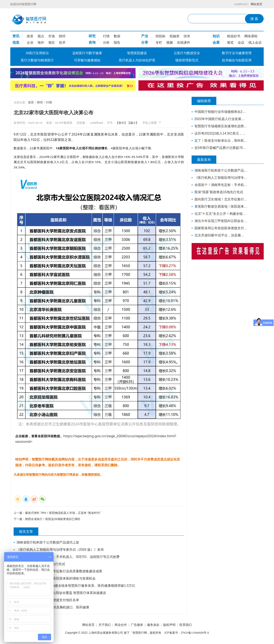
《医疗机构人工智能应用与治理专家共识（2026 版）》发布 (60, 550)
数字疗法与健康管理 (237, 53)
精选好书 (234, 36)
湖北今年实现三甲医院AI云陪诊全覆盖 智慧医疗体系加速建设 (62, 593)
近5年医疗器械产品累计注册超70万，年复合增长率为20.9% (220, 148)
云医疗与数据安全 (187, 53)
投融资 (174, 36)
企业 (30, 43)
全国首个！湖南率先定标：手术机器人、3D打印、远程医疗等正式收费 (68, 557)
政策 (30, 36)
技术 (62, 43)
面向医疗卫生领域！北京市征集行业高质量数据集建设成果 (60, 572)
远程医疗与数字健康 (87, 53)
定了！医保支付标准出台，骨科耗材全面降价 (220, 141)
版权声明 (173, 625)
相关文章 (28, 532)
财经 (62, 36)
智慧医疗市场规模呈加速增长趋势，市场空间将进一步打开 (220, 126)
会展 (216, 43)
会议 (241, 43)
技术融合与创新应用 (237, 60)
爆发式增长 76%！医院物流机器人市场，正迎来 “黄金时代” (63, 513)
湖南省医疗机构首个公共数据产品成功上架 (48, 543)
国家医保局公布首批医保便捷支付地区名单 (48, 600)
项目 (52, 43)
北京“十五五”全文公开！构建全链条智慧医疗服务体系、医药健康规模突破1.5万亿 (76, 586)
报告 (117, 43)
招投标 (160, 36)
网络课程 (251, 36)
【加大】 (125, 123)
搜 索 (254, 19)
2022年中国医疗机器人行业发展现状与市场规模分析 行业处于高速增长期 (220, 119)
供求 (187, 36)
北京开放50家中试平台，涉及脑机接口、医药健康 (53, 608)
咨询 (92, 43)
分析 (106, 43)
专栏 (159, 43)
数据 (117, 36)
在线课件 (184, 43)
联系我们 (191, 625)
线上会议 (255, 43)
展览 (230, 43)
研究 (92, 36)
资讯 (16, 36)
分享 (145, 43)
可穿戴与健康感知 (87, 60)
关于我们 (101, 625)
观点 (41, 36)
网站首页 (256, 4)
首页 (31, 102)
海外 (41, 43)
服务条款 (155, 625)
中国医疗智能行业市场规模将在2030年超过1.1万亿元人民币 (220, 112)
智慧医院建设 (137, 53)
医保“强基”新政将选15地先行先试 (41, 564)
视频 (170, 43)
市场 (52, 36)
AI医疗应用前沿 (37, 53)
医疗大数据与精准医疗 (37, 60)
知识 (216, 36)
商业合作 (119, 625)
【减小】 (137, 123)
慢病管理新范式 (187, 60)
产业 (145, 36)
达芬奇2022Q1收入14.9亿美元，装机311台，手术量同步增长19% (220, 133)
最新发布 (206, 160)
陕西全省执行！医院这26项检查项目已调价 (53, 519)
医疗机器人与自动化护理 (137, 60)
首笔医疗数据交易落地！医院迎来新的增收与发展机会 (56, 579)
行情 (106, 36)
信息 (16, 43)
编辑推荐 (206, 101)
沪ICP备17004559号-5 (195, 633)
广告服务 (137, 625)
